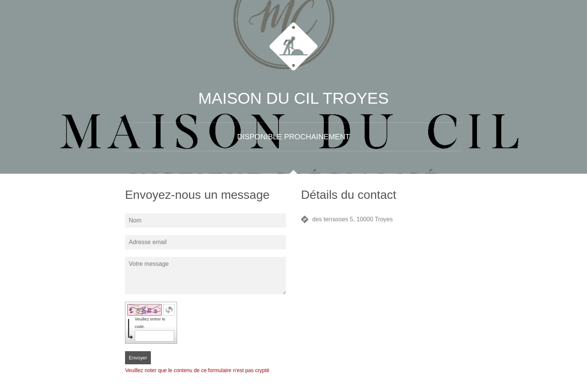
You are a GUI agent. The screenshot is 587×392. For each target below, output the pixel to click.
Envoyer (138, 358)
